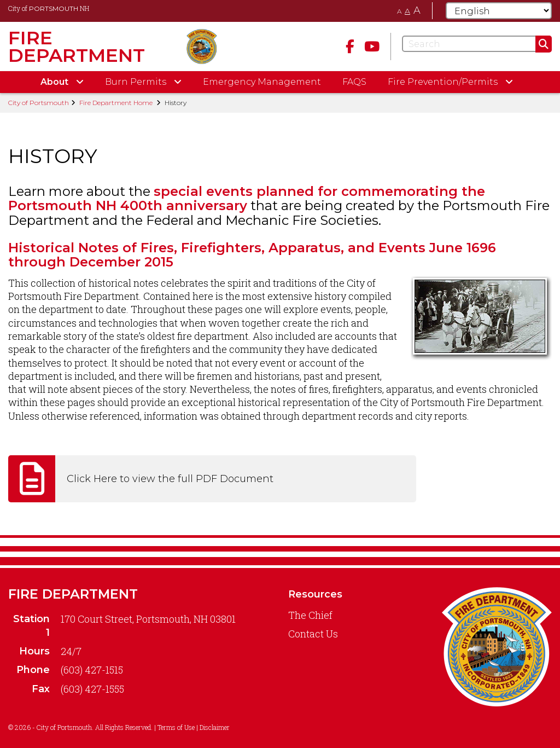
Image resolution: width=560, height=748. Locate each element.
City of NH (49, 8)
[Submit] (544, 44)
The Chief (310, 615)
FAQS (354, 82)
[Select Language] (499, 11)
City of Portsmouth (39, 103)
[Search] (477, 44)
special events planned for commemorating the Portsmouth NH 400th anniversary (247, 198)
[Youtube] (372, 46)
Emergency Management (262, 82)
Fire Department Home (116, 103)
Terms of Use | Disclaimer (194, 727)
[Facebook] (350, 46)
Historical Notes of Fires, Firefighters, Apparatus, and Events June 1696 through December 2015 (252, 255)
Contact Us (313, 634)
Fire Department (73, 594)
